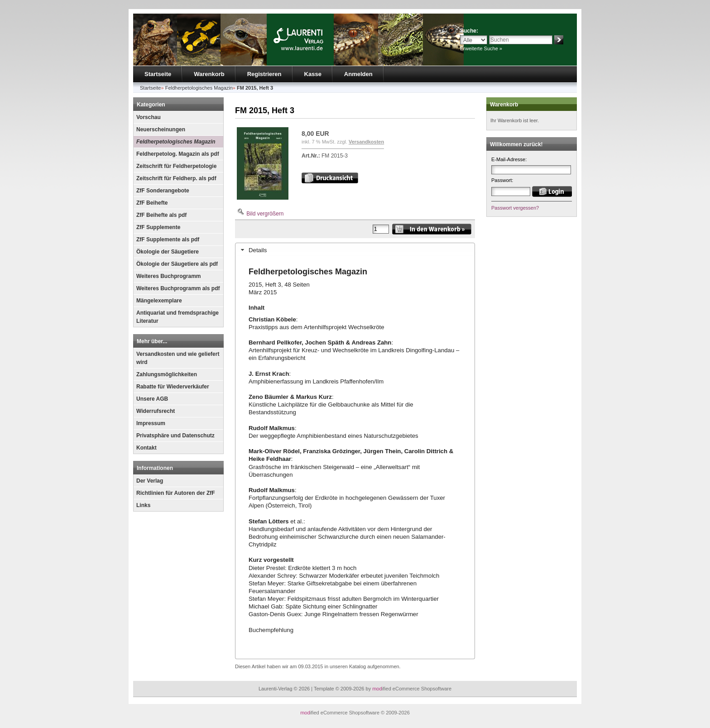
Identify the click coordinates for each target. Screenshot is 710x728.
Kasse (313, 74)
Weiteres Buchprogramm (168, 276)
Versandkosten (366, 142)
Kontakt (146, 448)
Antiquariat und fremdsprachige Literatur (177, 317)
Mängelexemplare (159, 301)
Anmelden (358, 74)
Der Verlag (150, 481)
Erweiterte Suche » (481, 48)
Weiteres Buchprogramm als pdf (178, 288)
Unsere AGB (152, 399)
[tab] (355, 250)
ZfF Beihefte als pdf (161, 215)
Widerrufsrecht (156, 411)
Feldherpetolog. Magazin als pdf (178, 154)
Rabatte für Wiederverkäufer (173, 387)
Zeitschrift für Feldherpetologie (176, 166)
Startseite (158, 74)
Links (143, 505)
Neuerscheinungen (161, 129)
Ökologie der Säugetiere (168, 252)
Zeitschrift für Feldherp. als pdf (176, 178)
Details (258, 250)
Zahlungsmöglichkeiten (167, 374)
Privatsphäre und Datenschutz (175, 436)
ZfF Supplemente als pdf (168, 239)
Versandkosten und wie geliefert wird (178, 358)
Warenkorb (209, 74)
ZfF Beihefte (152, 203)
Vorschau (149, 117)
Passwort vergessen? (515, 208)
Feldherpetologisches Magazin (176, 142)
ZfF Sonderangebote (163, 191)
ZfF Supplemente (158, 227)
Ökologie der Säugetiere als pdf (177, 264)
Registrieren (264, 74)
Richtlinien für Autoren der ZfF (176, 493)
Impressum (151, 423)
